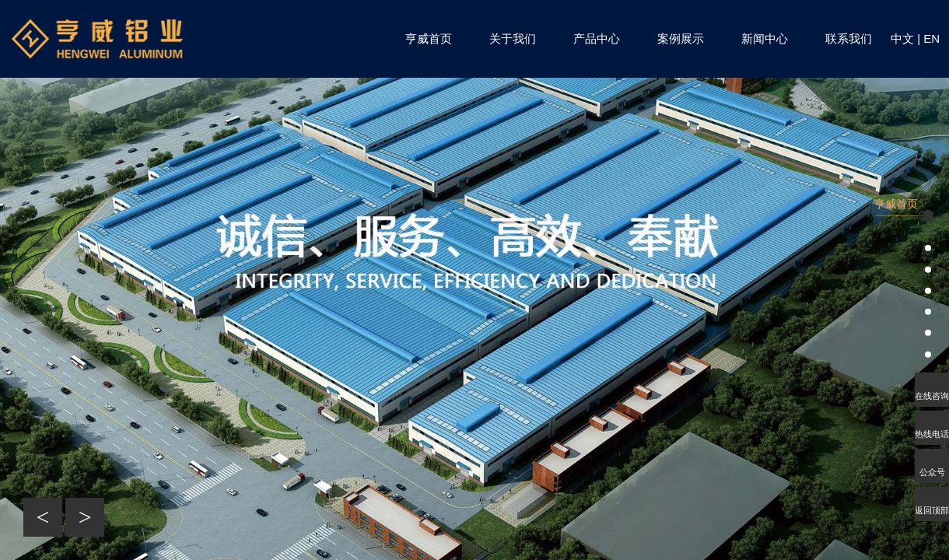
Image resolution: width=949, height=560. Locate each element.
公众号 (932, 472)
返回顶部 (932, 510)
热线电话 (932, 434)
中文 (902, 38)
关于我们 (513, 38)
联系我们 (849, 38)
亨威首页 (429, 38)
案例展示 (681, 38)
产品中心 (597, 38)
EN (931, 38)
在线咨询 (932, 396)
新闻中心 (765, 38)
